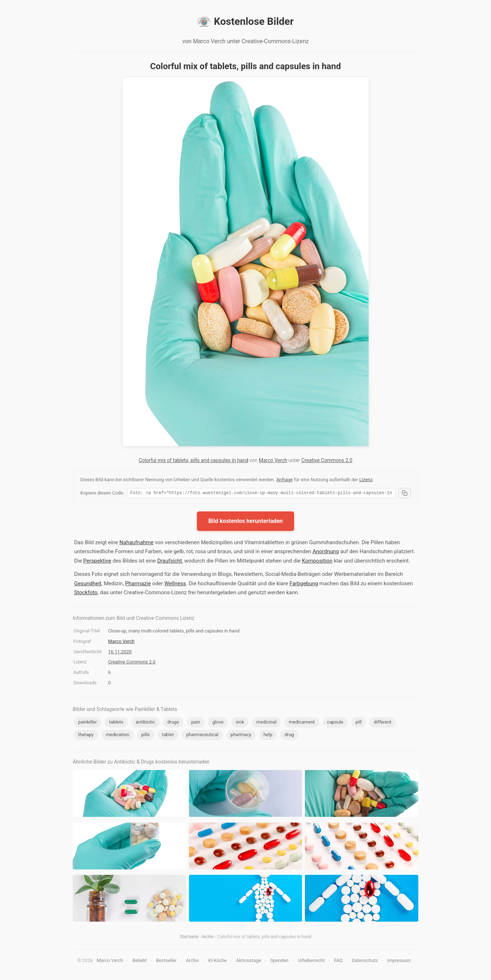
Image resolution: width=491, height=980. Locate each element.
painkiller (87, 723)
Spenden (280, 961)
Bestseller (166, 961)
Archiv (208, 938)
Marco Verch (273, 460)
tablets (116, 723)
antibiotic (145, 723)
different (382, 723)
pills (146, 736)
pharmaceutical (202, 736)
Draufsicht (170, 562)
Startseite (189, 938)
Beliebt (140, 961)
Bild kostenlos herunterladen (246, 522)
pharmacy (241, 736)
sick (240, 723)
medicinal (266, 723)
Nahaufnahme (137, 543)
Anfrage (284, 480)
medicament (302, 723)
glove (218, 723)
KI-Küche (218, 961)
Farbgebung (304, 585)
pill (359, 723)
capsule (335, 723)
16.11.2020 (120, 653)
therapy (86, 736)
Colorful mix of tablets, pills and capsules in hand (193, 460)
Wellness (175, 585)
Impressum (399, 961)
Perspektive (97, 562)
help (268, 736)
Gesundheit (88, 585)
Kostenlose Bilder (245, 22)
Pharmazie (138, 585)
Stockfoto (86, 594)
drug (289, 736)
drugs (173, 723)
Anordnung (326, 552)
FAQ (338, 961)
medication (118, 736)
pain (196, 723)
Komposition (317, 562)
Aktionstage (249, 961)
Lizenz (366, 480)
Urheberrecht (311, 961)
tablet (168, 736)
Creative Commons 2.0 (327, 460)
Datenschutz (365, 961)
